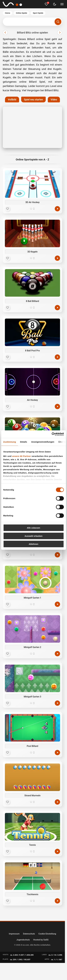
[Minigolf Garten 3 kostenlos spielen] (57, 703)
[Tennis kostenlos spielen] (57, 851)
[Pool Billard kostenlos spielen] (57, 753)
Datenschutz (29, 934)
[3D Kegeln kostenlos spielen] (57, 258)
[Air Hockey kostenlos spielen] (57, 406)
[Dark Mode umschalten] (55, 4)
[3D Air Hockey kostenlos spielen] (57, 209)
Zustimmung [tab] (10, 442)
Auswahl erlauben (33, 536)
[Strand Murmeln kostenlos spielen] (57, 802)
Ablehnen (33, 544)
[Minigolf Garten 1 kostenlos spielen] (57, 604)
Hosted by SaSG (41, 940)
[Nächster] (60, 32)
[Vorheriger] (5, 32)
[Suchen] (58, 22)
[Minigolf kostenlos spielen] (57, 555)
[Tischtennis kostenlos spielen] (57, 901)
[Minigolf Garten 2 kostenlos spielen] (57, 654)
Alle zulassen (33, 528)
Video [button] (54, 99)
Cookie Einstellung (47, 934)
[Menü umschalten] (62, 4)
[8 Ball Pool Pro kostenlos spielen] (57, 357)
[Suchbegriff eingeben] (32, 22)
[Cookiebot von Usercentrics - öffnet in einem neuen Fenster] (52, 434)
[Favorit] (8, 209)
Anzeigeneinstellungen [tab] (43, 442)
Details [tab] (24, 442)
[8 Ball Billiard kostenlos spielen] (57, 308)
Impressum (14, 934)
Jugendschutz (23, 940)
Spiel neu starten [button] (33, 99)
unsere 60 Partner (22, 456)
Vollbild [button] (12, 99)
